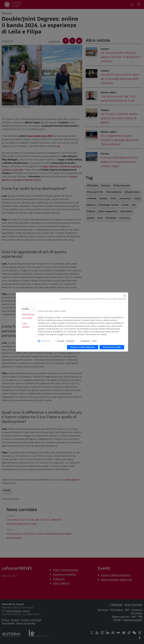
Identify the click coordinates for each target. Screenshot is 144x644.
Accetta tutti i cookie (112, 347)
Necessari (46, 341)
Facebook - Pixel (88, 341)
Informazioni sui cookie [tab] (28, 316)
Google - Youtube (66, 341)
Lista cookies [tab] (26, 325)
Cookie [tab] (25, 309)
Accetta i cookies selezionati (83, 347)
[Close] (125, 296)
